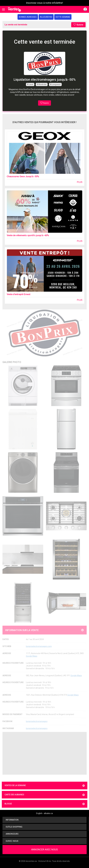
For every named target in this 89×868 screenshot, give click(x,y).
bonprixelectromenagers (37, 721)
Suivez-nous (11, 841)
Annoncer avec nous (45, 849)
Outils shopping (13, 827)
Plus (80, 182)
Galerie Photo (12, 362)
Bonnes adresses (28, 17)
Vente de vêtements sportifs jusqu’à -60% (28, 235)
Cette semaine (63, 17)
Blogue (45, 804)
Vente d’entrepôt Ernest (19, 294)
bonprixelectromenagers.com (39, 646)
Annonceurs (12, 834)
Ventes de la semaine (45, 786)
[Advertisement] (45, 753)
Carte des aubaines (45, 795)
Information (12, 820)
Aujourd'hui (46, 17)
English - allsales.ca (45, 813)
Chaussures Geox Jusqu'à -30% (23, 176)
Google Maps (32, 656)
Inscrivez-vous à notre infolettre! (45, 3)
